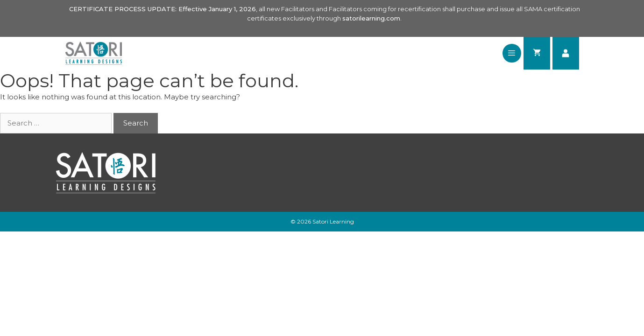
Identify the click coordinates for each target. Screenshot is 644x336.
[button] (512, 53)
